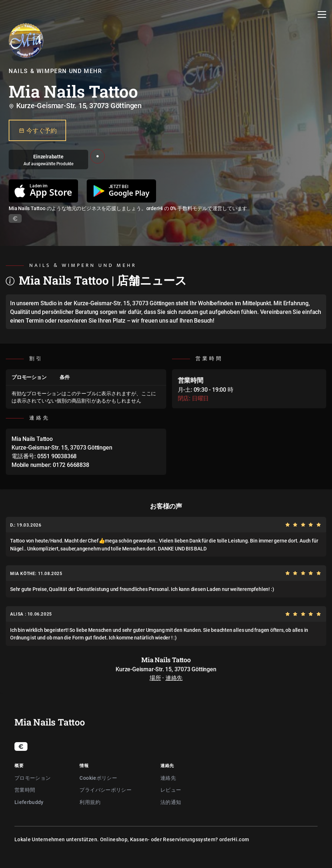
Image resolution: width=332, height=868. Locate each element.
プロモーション (33, 778)
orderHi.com (234, 839)
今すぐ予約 (37, 131)
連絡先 (174, 678)
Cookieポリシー (98, 778)
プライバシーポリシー (105, 790)
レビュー (171, 790)
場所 (155, 678)
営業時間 (25, 790)
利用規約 (90, 802)
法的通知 (171, 802)
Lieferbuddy (29, 802)
